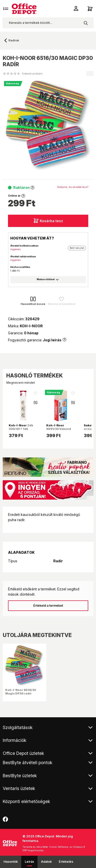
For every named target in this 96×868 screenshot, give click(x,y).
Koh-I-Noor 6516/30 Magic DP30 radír (21, 692)
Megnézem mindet (20, 383)
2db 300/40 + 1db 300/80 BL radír (21, 429)
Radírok (14, 40)
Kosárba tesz (48, 221)
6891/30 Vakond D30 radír (59, 429)
